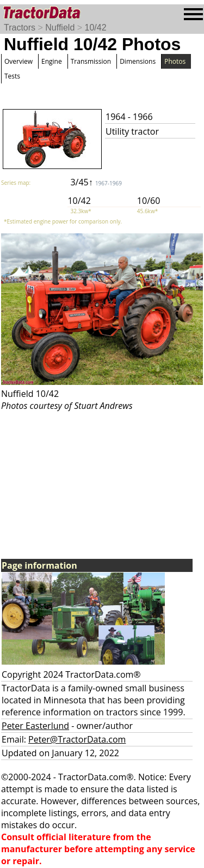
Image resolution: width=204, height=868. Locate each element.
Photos (175, 61)
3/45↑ (96, 182)
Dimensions (138, 61)
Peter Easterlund (35, 726)
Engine (52, 61)
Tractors (20, 28)
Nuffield (60, 28)
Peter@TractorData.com (77, 739)
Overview (18, 61)
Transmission (91, 61)
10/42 (96, 28)
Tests (12, 76)
